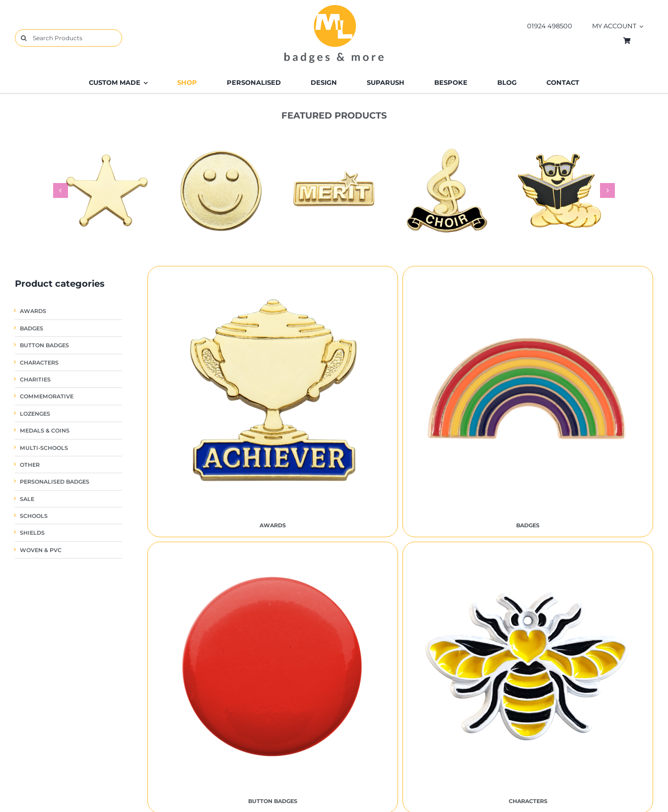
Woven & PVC (41, 550)
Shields (32, 533)
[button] (61, 190)
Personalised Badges (55, 482)
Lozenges (35, 414)
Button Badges (44, 345)
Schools (34, 516)
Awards (33, 311)
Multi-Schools (44, 448)
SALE (27, 499)
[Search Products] (68, 38)
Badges (32, 329)
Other (30, 465)
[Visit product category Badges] (528, 402)
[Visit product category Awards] (273, 402)
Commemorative (47, 397)
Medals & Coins (45, 431)
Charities (35, 380)
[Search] (24, 38)
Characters (39, 363)
